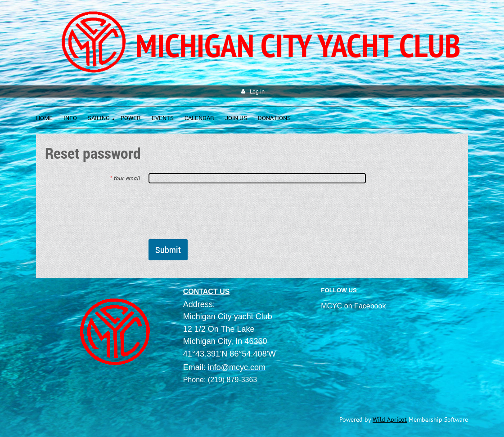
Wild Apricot (390, 419)
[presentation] (217, 211)
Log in (257, 91)
